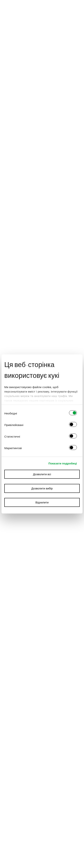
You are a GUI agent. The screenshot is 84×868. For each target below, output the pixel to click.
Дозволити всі (42, 474)
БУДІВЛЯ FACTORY (43, 10)
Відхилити (42, 502)
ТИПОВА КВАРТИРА (43, 6)
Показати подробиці (63, 463)
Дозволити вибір (42, 488)
